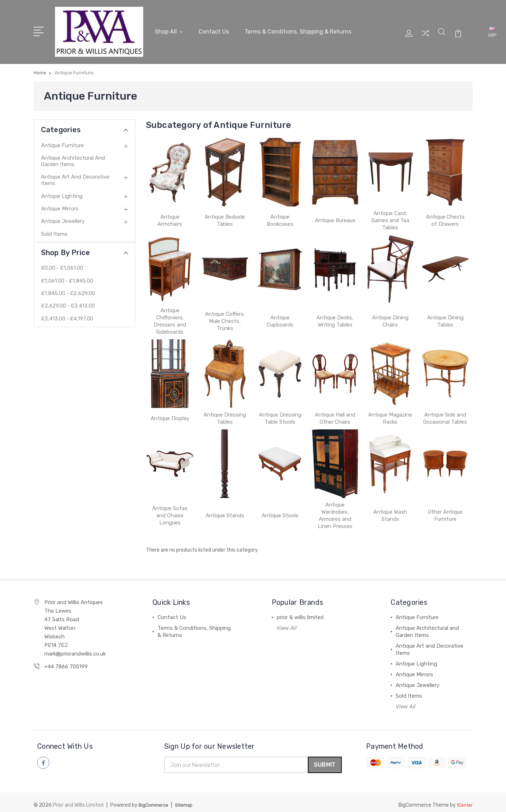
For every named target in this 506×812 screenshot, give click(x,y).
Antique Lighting (62, 189)
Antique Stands (225, 509)
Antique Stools (280, 509)
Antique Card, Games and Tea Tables (390, 214)
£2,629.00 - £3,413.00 (68, 299)
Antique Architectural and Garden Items (73, 154)
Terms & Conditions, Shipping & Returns (298, 28)
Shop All (169, 28)
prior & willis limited (300, 611)
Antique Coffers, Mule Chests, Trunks (225, 314)
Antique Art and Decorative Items (75, 173)
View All (287, 621)
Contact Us (214, 28)
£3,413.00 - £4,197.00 (68, 312)
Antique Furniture (62, 139)
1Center (464, 800)
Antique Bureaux (335, 214)
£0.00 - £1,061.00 (62, 261)
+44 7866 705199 (66, 660)
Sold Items (54, 227)
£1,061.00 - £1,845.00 (67, 274)
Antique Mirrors (60, 202)
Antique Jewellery (63, 215)
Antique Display (170, 412)
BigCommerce (155, 800)
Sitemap (188, 800)
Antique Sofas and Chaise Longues (170, 509)
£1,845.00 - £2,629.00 (68, 287)
